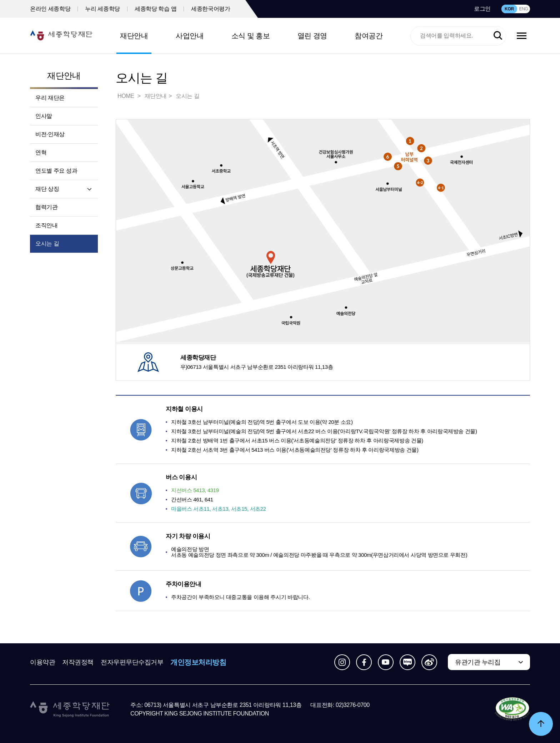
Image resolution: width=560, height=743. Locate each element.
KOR (509, 9)
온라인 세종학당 (50, 9)
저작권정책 (78, 662)
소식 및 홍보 (251, 36)
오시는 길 (47, 244)
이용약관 (42, 662)
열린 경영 (312, 36)
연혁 (41, 152)
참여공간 (369, 36)
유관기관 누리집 (478, 662)
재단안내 (134, 36)
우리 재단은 (50, 98)
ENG (523, 9)
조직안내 (46, 225)
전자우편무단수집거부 (132, 662)
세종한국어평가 (211, 9)
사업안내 (190, 36)
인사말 (44, 116)
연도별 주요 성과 (56, 171)
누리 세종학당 (102, 9)
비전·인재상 (50, 134)
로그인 (482, 9)
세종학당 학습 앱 (156, 9)
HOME (126, 96)
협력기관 (46, 207)
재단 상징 (47, 189)
